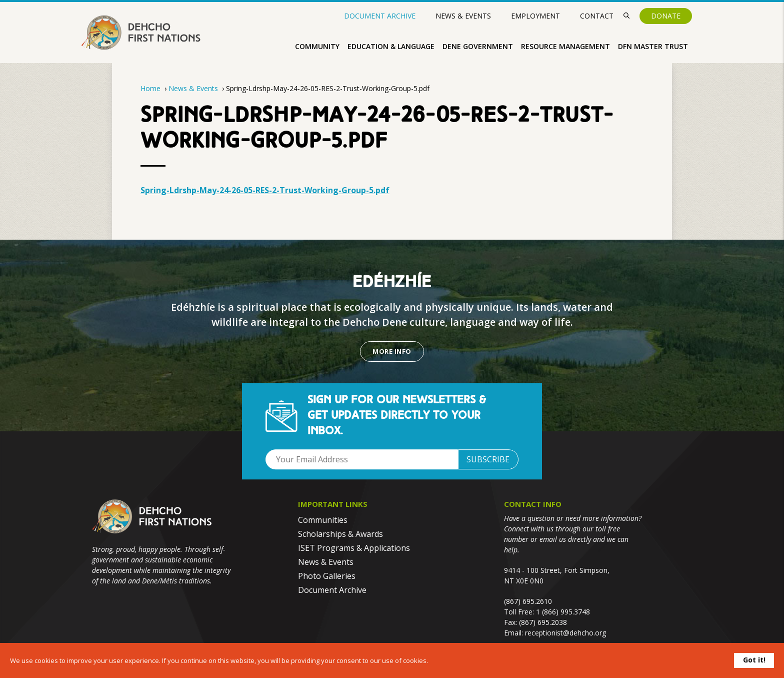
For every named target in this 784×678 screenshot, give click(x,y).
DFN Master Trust (653, 46)
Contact (597, 16)
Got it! (754, 660)
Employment (535, 16)
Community (317, 46)
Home (150, 88)
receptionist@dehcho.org (565, 633)
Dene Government (478, 46)
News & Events (463, 16)
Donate (666, 16)
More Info (392, 351)
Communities (323, 520)
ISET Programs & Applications (354, 548)
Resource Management (565, 46)
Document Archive (380, 16)
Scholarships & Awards (340, 534)
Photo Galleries (327, 576)
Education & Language (391, 46)
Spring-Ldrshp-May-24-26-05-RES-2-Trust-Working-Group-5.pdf (265, 190)
